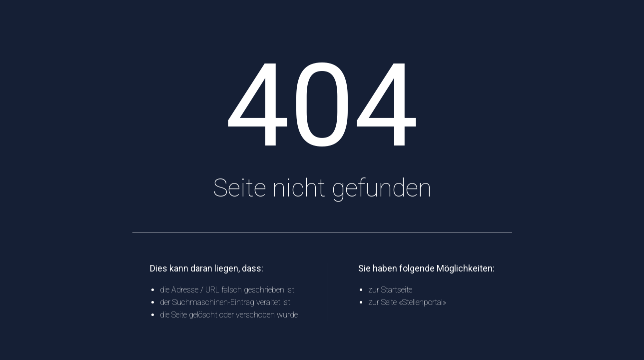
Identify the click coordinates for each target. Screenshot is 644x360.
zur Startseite (390, 290)
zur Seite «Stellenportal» (407, 302)
